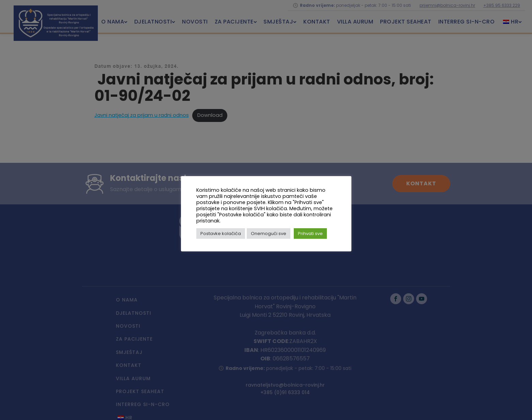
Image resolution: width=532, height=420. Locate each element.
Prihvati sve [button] (310, 234)
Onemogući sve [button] (269, 234)
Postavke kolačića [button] (221, 234)
